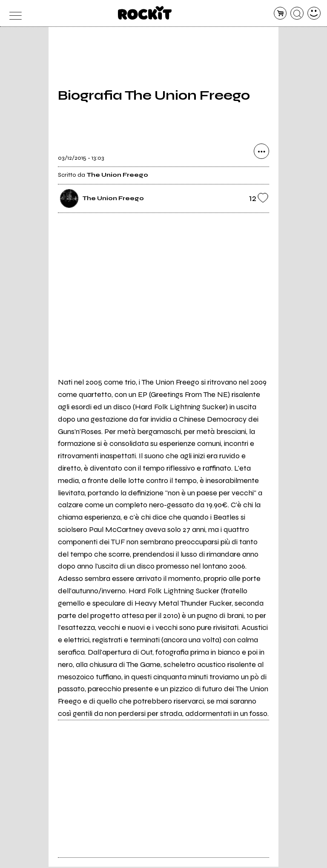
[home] (145, 13)
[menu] (13, 13)
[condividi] (261, 153)
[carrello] (280, 13)
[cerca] (297, 13)
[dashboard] (314, 13)
